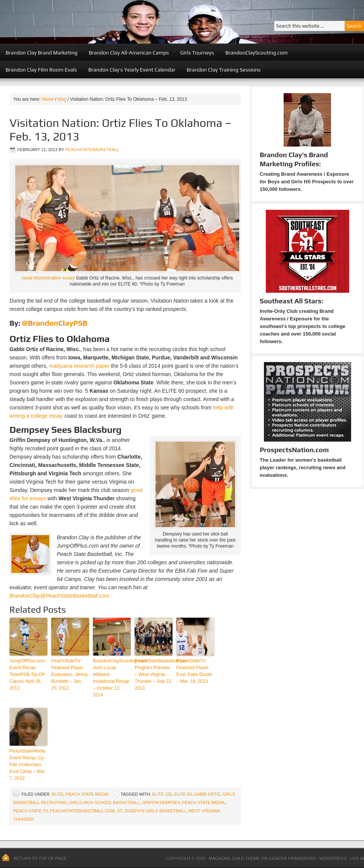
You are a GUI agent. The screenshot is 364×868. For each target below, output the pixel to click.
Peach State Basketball (93, 22)
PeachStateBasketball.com (82, 811)
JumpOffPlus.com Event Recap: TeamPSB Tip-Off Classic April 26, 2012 (27, 674)
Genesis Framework (292, 858)
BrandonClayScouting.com (256, 53)
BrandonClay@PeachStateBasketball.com (59, 596)
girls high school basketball (105, 802)
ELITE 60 (183, 794)
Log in (357, 858)
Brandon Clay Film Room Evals (41, 70)
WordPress (333, 858)
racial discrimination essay (48, 278)
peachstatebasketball (92, 150)
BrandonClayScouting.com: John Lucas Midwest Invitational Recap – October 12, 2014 (112, 678)
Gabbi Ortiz (207, 794)
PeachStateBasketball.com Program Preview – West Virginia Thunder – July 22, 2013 (154, 674)
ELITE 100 (162, 794)
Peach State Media (87, 794)
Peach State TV (31, 811)
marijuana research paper (79, 366)
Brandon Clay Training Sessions (224, 70)
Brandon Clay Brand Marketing (42, 53)
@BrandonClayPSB (55, 323)
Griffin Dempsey (161, 802)
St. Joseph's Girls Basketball (152, 811)
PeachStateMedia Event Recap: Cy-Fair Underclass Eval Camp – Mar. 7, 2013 (27, 765)
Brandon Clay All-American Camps (129, 53)
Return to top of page (40, 858)
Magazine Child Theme (234, 858)
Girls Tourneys (197, 53)
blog (57, 794)
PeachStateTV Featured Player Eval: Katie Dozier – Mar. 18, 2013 (194, 671)
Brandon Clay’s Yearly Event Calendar (132, 70)
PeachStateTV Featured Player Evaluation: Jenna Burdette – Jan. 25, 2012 (69, 674)
